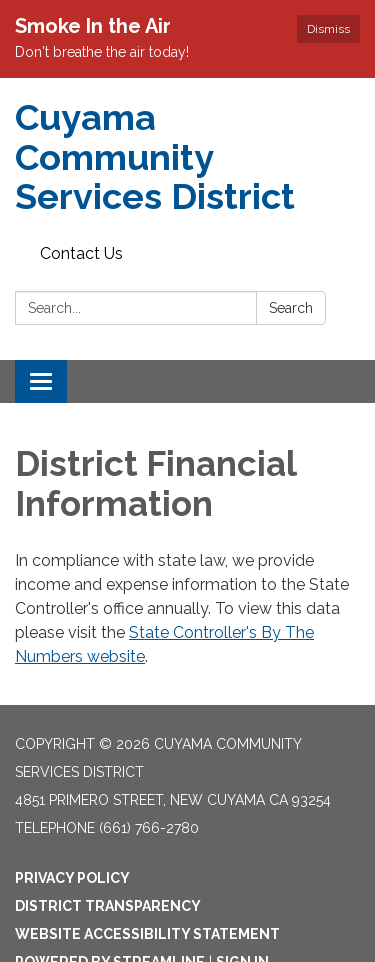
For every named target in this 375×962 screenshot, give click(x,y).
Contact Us (81, 253)
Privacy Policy (72, 878)
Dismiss (328, 29)
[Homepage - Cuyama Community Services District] (187, 157)
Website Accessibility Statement (147, 934)
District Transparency (108, 906)
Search (291, 308)
